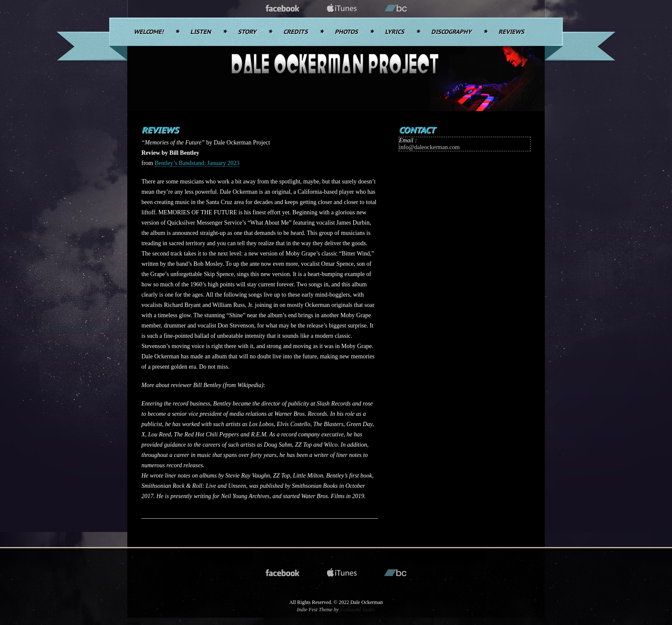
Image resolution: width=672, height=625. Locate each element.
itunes (342, 9)
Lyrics (394, 32)
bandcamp (396, 9)
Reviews (511, 32)
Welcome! (148, 32)
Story (247, 32)
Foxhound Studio (357, 610)
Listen (201, 32)
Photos (346, 32)
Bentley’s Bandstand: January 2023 (197, 163)
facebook (283, 9)
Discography (451, 32)
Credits (295, 32)
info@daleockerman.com (429, 147)
